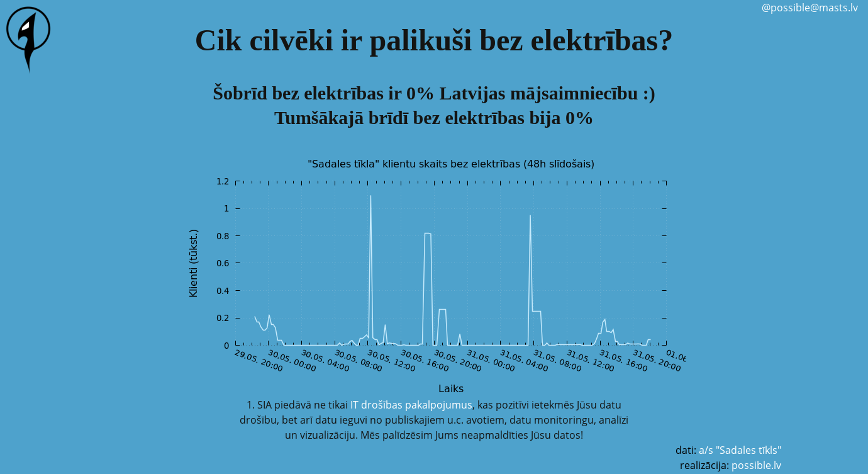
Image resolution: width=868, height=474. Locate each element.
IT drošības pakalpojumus (411, 405)
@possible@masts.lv (810, 8)
